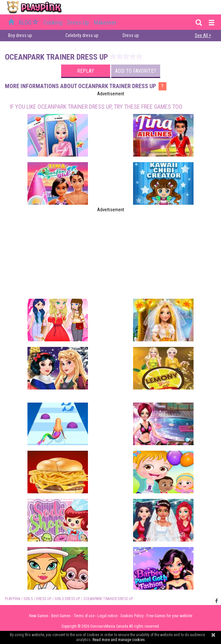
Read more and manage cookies (119, 640)
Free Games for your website (169, 616)
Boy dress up (20, 35)
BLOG (29, 22)
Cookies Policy (132, 616)
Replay (86, 71)
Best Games (61, 616)
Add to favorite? (136, 71)
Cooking (53, 22)
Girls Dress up (67, 599)
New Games (39, 616)
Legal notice (107, 616)
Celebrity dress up (82, 35)
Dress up (78, 22)
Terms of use (84, 616)
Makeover (105, 22)
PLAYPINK (13, 599)
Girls (28, 599)
